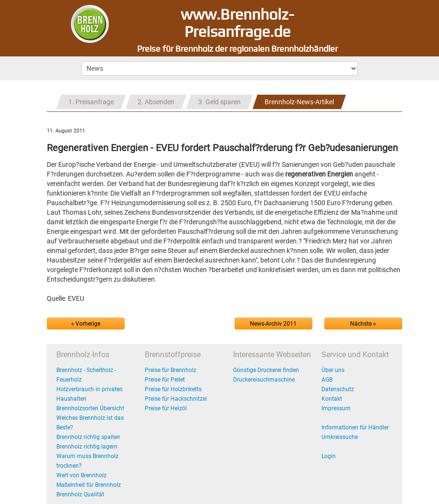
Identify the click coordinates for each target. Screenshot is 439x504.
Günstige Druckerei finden (266, 370)
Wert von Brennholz (81, 475)
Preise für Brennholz (171, 370)
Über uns (333, 370)
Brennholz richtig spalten (88, 437)
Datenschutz (338, 389)
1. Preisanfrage (91, 102)
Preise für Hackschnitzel (176, 399)
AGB (327, 380)
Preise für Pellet (165, 380)
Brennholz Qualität (80, 494)
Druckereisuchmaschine (264, 380)
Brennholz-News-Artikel (299, 102)
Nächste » (363, 324)
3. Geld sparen (219, 102)
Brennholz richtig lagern (87, 447)
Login (329, 456)
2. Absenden (156, 102)
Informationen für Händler (355, 427)
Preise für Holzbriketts (173, 389)
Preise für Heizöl (166, 408)
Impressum (336, 408)
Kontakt (332, 399)
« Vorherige (86, 324)
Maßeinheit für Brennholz (89, 485)
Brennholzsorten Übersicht (90, 408)
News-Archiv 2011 (273, 324)
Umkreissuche (340, 437)
